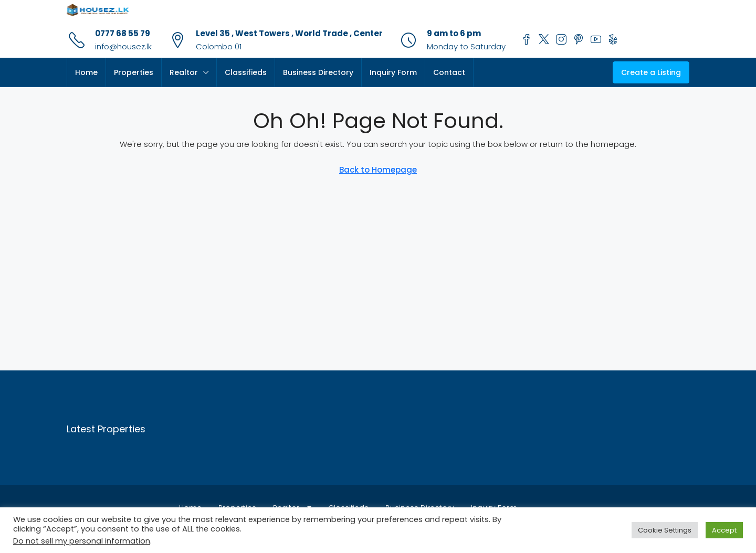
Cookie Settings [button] (665, 530)
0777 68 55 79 (123, 33)
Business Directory (318, 72)
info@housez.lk (123, 46)
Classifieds (246, 72)
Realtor (184, 72)
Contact (449, 72)
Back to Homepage (378, 170)
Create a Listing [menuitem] (651, 72)
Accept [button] (724, 530)
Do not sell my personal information (82, 541)
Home (86, 72)
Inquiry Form (393, 72)
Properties (134, 72)
